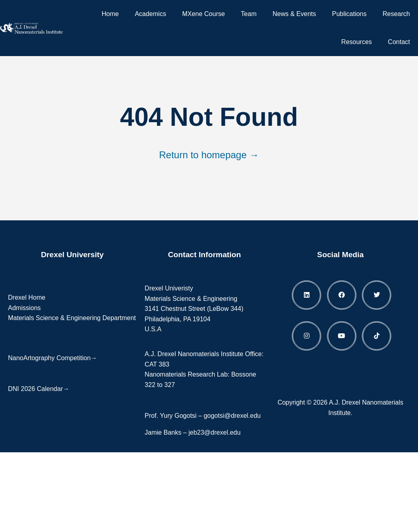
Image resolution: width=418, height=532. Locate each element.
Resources (356, 42)
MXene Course (204, 14)
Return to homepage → (209, 155)
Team (249, 14)
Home (110, 14)
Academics (151, 14)
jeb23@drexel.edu (215, 432)
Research (396, 14)
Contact (399, 42)
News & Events (294, 14)
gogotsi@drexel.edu (232, 416)
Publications (349, 14)
